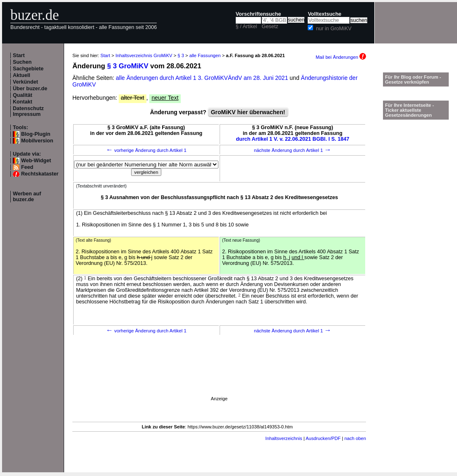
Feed (27, 167)
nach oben (355, 438)
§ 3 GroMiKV (128, 66)
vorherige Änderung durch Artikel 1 (146, 150)
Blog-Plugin (36, 134)
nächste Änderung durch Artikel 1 (293, 150)
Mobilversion (37, 141)
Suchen (22, 62)
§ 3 (181, 55)
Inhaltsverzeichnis (284, 438)
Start (19, 55)
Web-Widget (36, 161)
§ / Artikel (246, 26)
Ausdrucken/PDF (323, 438)
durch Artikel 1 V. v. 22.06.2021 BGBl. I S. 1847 (293, 139)
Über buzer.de (30, 89)
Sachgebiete (28, 69)
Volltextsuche (324, 14)
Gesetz (270, 26)
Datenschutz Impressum (28, 111)
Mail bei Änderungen (341, 57)
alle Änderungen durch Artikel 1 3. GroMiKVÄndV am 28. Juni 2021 (203, 78)
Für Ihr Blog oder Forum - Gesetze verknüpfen (413, 79)
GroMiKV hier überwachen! (248, 112)
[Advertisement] (157, 417)
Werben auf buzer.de (27, 197)
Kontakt (23, 102)
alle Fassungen (205, 55)
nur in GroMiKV (334, 29)
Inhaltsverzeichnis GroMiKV (144, 55)
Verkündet (25, 82)
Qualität (23, 95)
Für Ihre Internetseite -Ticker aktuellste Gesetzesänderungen (409, 110)
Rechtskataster (40, 174)
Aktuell (22, 75)
